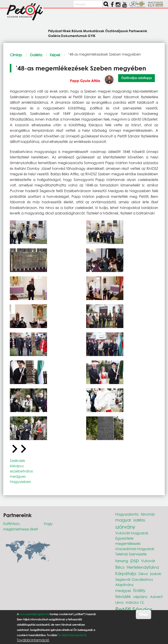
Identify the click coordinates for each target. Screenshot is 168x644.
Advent (156, 597)
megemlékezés (128, 543)
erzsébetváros (21, 471)
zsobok (156, 574)
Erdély (139, 590)
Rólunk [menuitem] (77, 31)
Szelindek (17, 461)
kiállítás (139, 520)
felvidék (123, 596)
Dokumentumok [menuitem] (74, 36)
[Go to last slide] (14, 449)
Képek (55, 55)
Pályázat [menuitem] (55, 31)
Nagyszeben (20, 482)
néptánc (141, 597)
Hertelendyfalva (143, 567)
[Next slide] (23, 449)
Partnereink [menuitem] (138, 31)
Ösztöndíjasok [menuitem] (117, 31)
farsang (122, 561)
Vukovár (148, 561)
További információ (33, 640)
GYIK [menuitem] (92, 36)
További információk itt (72, 635)
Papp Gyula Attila (85, 81)
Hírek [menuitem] (67, 31)
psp (135, 560)
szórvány (125, 527)
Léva (119, 602)
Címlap (16, 55)
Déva (143, 574)
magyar (123, 520)
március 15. (135, 602)
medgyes (18, 476)
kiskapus (17, 466)
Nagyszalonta (127, 514)
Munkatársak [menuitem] (94, 31)
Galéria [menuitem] (54, 36)
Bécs (120, 567)
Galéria (36, 55)
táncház (148, 514)
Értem (144, 614)
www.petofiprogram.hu (34, 614)
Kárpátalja (126, 573)
